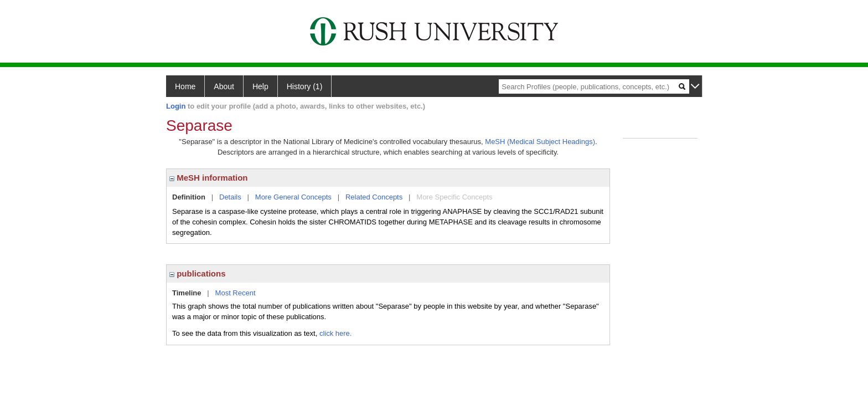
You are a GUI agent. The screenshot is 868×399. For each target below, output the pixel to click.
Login (176, 106)
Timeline (187, 293)
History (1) (305, 86)
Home (185, 86)
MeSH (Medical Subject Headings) (540, 142)
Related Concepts (374, 197)
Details (230, 197)
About (224, 86)
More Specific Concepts (454, 197)
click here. (336, 333)
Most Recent (236, 293)
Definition (189, 197)
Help (260, 86)
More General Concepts (293, 197)
